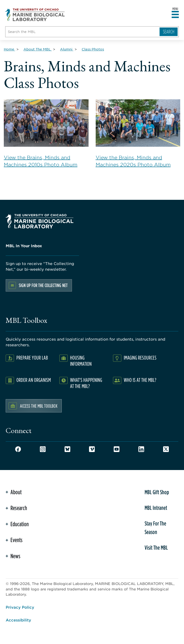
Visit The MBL (156, 548)
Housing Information (81, 361)
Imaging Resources (140, 358)
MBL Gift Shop (157, 492)
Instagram (43, 449)
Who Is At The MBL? (140, 380)
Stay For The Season (155, 528)
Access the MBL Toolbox (39, 406)
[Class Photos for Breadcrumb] (93, 49)
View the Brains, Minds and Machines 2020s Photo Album (138, 133)
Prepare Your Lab (32, 358)
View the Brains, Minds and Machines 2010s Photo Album (46, 133)
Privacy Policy (20, 607)
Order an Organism (34, 380)
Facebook (18, 449)
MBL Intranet (156, 508)
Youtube (117, 449)
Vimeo (92, 449)
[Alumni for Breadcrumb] (67, 49)
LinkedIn (141, 449)
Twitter (166, 449)
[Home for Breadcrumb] (9, 49)
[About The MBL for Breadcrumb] (38, 49)
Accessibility (18, 620)
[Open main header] (175, 15)
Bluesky (67, 449)
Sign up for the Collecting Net (43, 285)
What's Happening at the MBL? (86, 383)
